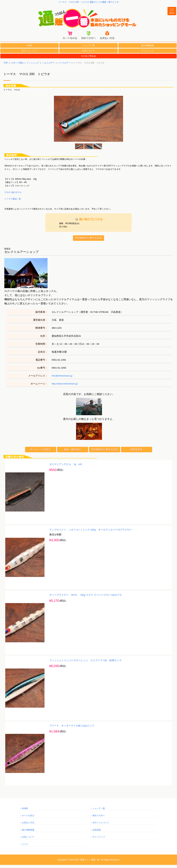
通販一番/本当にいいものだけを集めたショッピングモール (88, 19)
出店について (88, 54)
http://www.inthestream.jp (65, 387)
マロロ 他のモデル (13, 195)
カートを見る (28, 819)
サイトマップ (147, 54)
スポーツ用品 (17, 66)
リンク (25, 847)
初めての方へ (99, 819)
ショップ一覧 (88, 49)
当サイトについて (30, 54)
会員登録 (97, 833)
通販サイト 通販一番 (90, 863)
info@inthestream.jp (62, 379)
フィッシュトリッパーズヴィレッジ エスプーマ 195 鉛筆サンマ (85, 664)
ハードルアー (64, 66)
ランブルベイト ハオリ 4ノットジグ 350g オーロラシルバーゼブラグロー (91, 533)
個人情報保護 (147, 49)
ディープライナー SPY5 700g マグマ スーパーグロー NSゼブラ (86, 598)
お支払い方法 (28, 826)
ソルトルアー (49, 66)
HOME (30, 49)
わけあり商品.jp (89, 59)
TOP (6, 66)
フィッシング (33, 66)
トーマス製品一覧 (13, 202)
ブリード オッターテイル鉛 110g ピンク (72, 729)
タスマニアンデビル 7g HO (66, 467)
